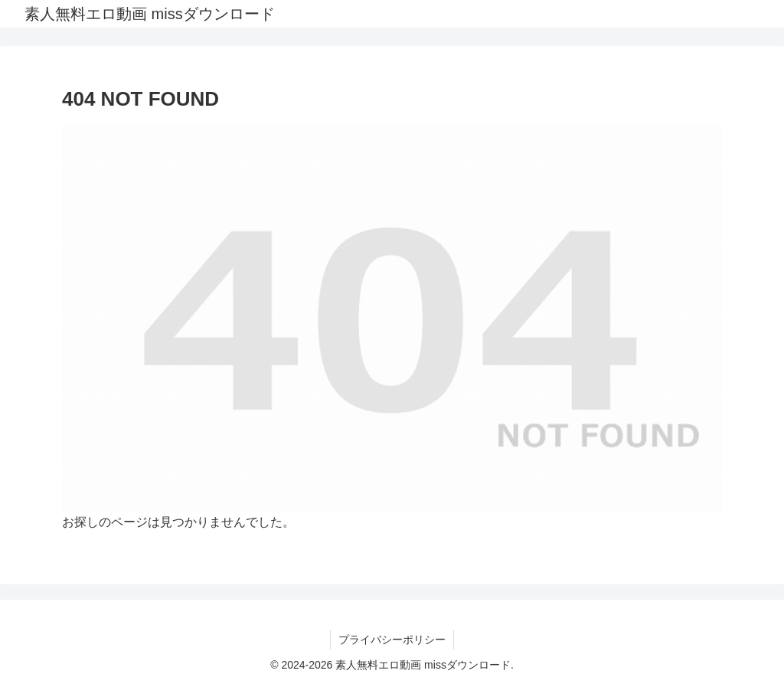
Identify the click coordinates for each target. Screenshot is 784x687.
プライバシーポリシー (392, 640)
